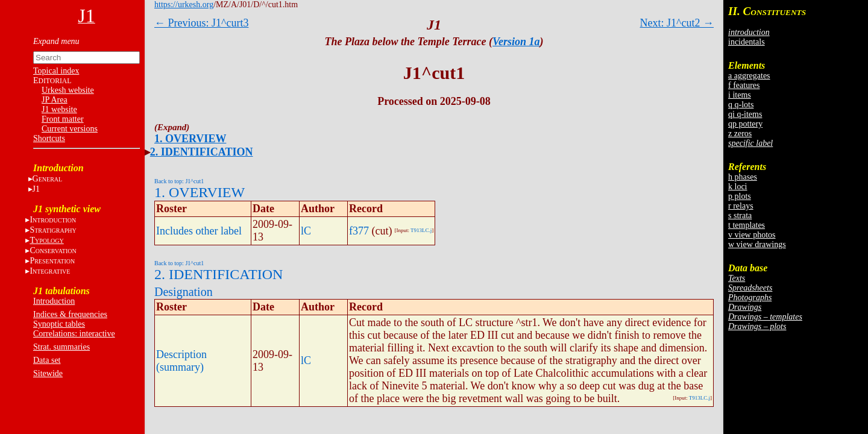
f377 (359, 231)
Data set (47, 360)
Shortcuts (49, 138)
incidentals (747, 42)
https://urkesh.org (184, 5)
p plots (740, 196)
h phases (743, 177)
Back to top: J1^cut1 (179, 181)
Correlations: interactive (74, 334)
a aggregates (749, 76)
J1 (36, 189)
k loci (738, 187)
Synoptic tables (59, 324)
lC (306, 231)
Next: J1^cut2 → (677, 23)
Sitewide (48, 373)
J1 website (59, 109)
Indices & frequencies (70, 314)
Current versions (70, 129)
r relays (741, 206)
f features (744, 85)
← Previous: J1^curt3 (201, 23)
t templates (747, 225)
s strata (740, 215)
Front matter (63, 119)
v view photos (752, 235)
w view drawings (757, 244)
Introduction (54, 301)
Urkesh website (68, 90)
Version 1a (516, 42)
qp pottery (745, 124)
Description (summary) (181, 361)
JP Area (55, 100)
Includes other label (199, 231)
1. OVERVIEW (190, 139)
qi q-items (745, 114)
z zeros (740, 134)
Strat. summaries (61, 347)
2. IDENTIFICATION (202, 152)
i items (740, 95)
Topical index (56, 71)
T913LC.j (421, 230)
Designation (184, 292)
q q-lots (741, 105)
